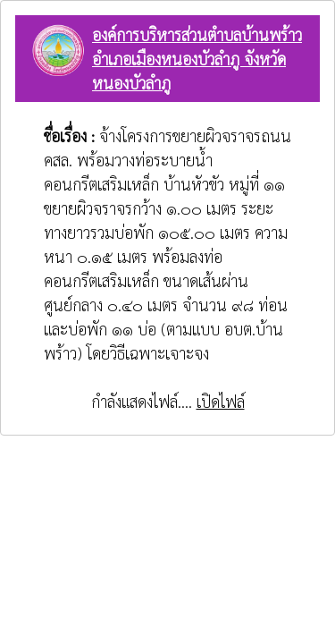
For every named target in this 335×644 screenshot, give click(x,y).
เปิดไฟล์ (221, 401)
